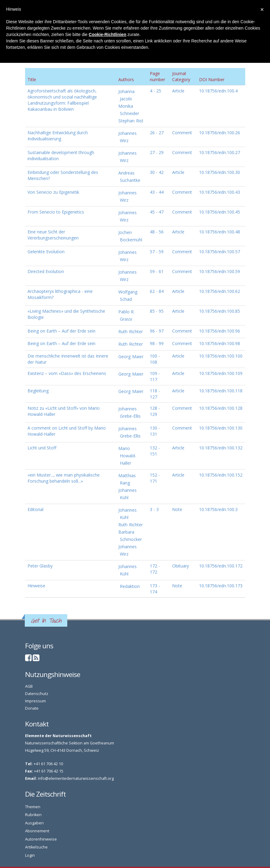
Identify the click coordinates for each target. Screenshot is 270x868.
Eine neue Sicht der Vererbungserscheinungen (53, 235)
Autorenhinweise (41, 839)
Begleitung (38, 391)
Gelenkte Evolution (46, 252)
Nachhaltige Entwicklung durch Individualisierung (58, 136)
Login (30, 855)
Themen (33, 807)
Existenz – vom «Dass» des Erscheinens (67, 373)
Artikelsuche (36, 847)
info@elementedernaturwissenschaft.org (76, 778)
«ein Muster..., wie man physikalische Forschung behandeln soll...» (64, 478)
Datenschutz (37, 694)
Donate (32, 708)
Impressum (35, 701)
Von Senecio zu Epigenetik (53, 192)
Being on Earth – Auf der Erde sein (61, 331)
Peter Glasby (40, 566)
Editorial (35, 509)
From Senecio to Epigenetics (56, 212)
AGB (29, 686)
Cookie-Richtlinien (107, 34)
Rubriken (33, 815)
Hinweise (36, 586)
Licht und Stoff (42, 448)
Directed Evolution (46, 271)
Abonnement (37, 831)
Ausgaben (34, 823)
